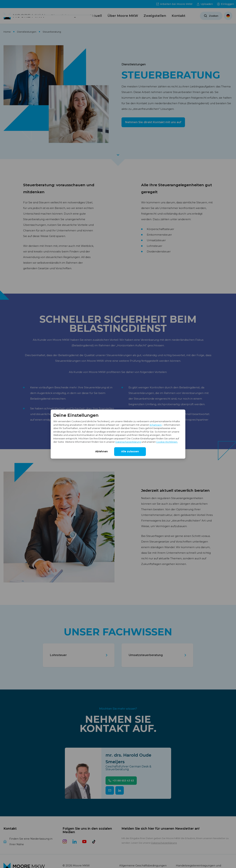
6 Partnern (156, 425)
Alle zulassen (130, 451)
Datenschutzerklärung (128, 442)
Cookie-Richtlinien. (167, 442)
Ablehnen (102, 451)
